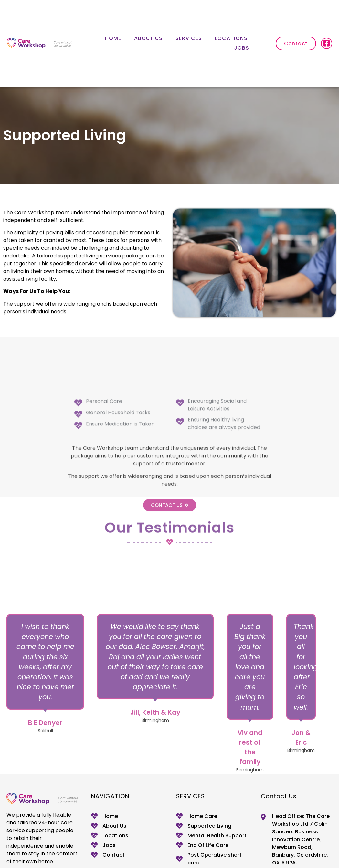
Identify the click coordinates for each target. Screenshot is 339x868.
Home (113, 38)
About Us (148, 38)
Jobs (242, 48)
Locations (231, 38)
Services (189, 38)
